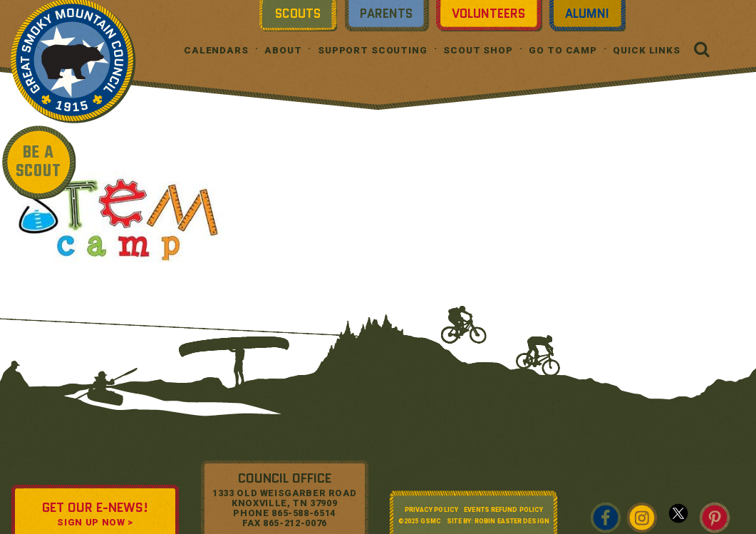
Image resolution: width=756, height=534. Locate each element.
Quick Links (647, 50)
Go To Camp (563, 50)
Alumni (587, 14)
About (283, 50)
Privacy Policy (431, 510)
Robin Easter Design (512, 521)
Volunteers (488, 14)
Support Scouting (373, 50)
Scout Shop (478, 50)
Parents (386, 14)
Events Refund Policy (503, 510)
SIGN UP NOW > (95, 522)
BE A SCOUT (38, 162)
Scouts (298, 14)
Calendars (216, 50)
